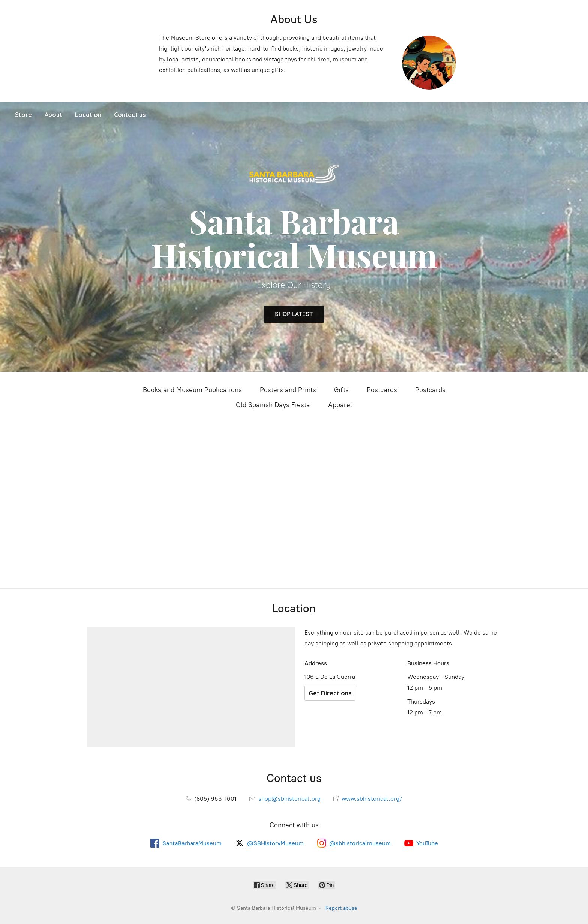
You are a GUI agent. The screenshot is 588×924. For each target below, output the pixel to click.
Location (88, 115)
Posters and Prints (288, 390)
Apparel (340, 405)
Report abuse (341, 908)
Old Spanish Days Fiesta (273, 405)
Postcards (382, 390)
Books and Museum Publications (192, 390)
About (53, 115)
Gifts (341, 390)
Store (23, 115)
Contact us (130, 115)
